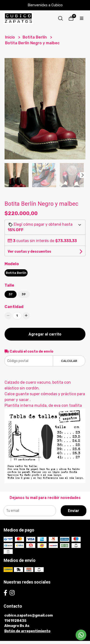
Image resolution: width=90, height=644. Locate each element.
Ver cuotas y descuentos (29, 252)
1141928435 (15, 621)
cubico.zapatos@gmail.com (29, 615)
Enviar (74, 511)
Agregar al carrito (45, 334)
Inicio (10, 37)
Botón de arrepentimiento (27, 631)
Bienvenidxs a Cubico (45, 5)
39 (24, 294)
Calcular (69, 361)
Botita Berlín (35, 37)
